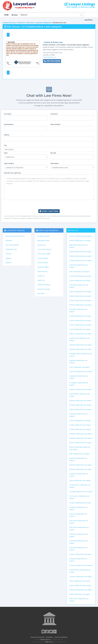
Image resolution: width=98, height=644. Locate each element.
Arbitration (9, 240)
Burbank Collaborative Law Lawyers (80, 256)
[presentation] (49, 205)
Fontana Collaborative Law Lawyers (80, 320)
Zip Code (53, 153)
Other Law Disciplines (48, 230)
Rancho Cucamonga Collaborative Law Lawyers (80, 448)
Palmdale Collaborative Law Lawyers (81, 434)
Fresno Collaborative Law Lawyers (80, 329)
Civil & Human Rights (44, 254)
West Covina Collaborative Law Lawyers (79, 600)
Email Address (9, 124)
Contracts (9, 254)
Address (7, 135)
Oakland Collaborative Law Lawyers (80, 409)
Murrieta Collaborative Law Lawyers (81, 401)
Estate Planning (42, 271)
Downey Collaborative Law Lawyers (80, 296)
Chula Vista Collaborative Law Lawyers (79, 266)
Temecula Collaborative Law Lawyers (81, 565)
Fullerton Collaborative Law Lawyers (81, 334)
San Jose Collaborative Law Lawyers (80, 503)
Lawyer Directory (9, 23)
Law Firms (89, 20)
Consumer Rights (43, 258)
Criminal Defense (43, 263)
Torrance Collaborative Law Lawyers (81, 577)
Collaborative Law (11, 249)
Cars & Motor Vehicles (44, 249)
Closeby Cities (74, 230)
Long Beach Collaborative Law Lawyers (79, 377)
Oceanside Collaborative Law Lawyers (78, 415)
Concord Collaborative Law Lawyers (80, 276)
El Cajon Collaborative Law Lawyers (80, 300)
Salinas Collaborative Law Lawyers (80, 480)
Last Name (54, 114)
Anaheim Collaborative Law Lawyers (81, 236)
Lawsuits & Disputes (43, 23)
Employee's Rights (43, 267)
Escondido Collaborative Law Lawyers (78, 310)
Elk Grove (30, 23)
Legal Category (9, 163)
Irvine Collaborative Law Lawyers (80, 367)
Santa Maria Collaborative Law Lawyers (79, 535)
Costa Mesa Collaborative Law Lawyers (79, 286)
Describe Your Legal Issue (12, 173)
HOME (6, 15)
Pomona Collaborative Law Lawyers (80, 443)
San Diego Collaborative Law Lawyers (81, 492)
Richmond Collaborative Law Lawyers (78, 459)
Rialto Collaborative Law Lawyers (80, 454)
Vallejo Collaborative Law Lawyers (80, 581)
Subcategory (55, 163)
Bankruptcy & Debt (43, 240)
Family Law (41, 276)
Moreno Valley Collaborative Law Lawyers (80, 395)
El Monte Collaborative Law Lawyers (81, 305)
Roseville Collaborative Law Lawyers (81, 469)
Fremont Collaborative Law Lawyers (80, 325)
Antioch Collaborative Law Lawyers (80, 240)
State (6, 153)
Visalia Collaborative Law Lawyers (80, 594)
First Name (8, 114)
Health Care (41, 280)
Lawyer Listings (80, 4)
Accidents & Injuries (44, 236)
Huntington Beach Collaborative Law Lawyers (81, 355)
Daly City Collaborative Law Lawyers (80, 292)
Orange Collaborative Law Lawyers (80, 425)
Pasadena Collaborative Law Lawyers (81, 438)
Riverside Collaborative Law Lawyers (81, 465)
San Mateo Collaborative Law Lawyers (78, 508)
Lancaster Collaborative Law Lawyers (81, 372)
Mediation (9, 263)
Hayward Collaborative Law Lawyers (81, 349)
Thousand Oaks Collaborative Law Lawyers (80, 571)
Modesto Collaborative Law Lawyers (81, 389)
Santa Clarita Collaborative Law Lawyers (79, 528)
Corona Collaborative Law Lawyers (80, 280)
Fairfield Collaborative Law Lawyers (80, 316)
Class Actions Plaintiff (12, 245)
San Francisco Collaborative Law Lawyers (79, 497)
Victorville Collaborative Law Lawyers (81, 590)
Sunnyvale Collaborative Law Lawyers (78, 560)
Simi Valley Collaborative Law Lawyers (78, 549)
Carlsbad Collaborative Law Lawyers (81, 260)
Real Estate (41, 294)
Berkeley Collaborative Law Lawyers (80, 252)
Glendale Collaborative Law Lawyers (81, 345)
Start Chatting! (49, 211)
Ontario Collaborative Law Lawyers (80, 421)
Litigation (8, 258)
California (21, 23)
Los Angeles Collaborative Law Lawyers (79, 384)
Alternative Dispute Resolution (15, 236)
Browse (15, 15)
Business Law (42, 245)
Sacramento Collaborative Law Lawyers (79, 475)
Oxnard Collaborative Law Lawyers (80, 429)
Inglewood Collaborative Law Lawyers (78, 362)
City (5, 145)
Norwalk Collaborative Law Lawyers (80, 405)
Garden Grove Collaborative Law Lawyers (79, 339)
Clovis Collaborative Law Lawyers (80, 272)
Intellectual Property (44, 285)
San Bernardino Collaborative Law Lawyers (80, 486)
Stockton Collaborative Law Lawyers (81, 554)
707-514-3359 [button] (52, 61)
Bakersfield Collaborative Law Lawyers (79, 246)
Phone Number (56, 124)
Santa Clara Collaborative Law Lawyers (79, 522)
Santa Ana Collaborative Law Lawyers (78, 515)
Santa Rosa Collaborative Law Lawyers (79, 542)
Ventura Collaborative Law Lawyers (80, 585)
